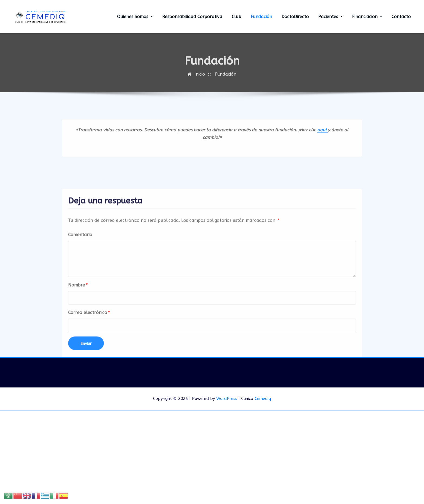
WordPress (227, 399)
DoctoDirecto (295, 17)
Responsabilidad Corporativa (192, 17)
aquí (322, 139)
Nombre (78, 324)
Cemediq (263, 399)
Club (236, 17)
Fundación (261, 17)
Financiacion (367, 17)
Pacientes (330, 17)
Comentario (80, 273)
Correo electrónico (89, 351)
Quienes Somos (135, 17)
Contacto (401, 17)
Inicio (200, 80)
